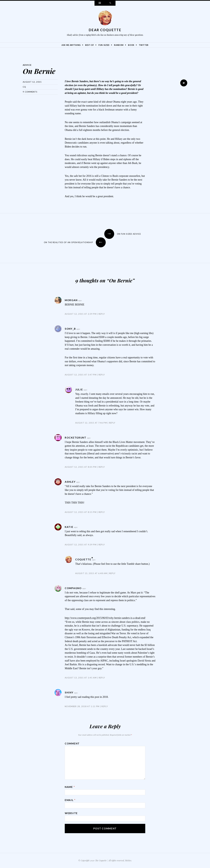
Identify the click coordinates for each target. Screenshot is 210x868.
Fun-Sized (104, 45)
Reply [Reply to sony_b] (102, 375)
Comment (72, 743)
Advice (27, 65)
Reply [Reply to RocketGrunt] (102, 467)
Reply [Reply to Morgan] (102, 314)
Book (131, 45)
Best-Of (90, 45)
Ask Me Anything (71, 45)
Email (70, 800)
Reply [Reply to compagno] (102, 678)
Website (71, 813)
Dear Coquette (105, 30)
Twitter (144, 45)
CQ (24, 87)
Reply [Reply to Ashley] (102, 512)
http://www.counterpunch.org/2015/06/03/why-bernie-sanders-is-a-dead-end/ (105, 618)
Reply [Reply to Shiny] (105, 706)
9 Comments (30, 92)
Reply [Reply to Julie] (112, 423)
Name (70, 787)
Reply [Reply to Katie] (102, 545)
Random (119, 45)
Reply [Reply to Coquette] (112, 573)
